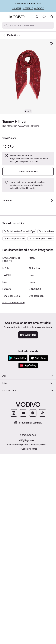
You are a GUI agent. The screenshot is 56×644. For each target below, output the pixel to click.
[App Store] (38, 494)
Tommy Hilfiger (15, 121)
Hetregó (7, 424)
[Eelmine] (4, 6)
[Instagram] (14, 548)
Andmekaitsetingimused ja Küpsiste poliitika (27, 580)
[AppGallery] (28, 501)
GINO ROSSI (35, 424)
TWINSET (8, 410)
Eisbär (32, 417)
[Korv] (51, 17)
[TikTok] (42, 548)
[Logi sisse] (37, 17)
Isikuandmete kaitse (28, 584)
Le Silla (6, 403)
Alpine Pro (34, 403)
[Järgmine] (52, 6)
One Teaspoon (36, 431)
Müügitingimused (27, 576)
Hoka (31, 410)
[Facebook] (33, 548)
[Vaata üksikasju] (52, 200)
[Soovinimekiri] (44, 17)
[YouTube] (23, 548)
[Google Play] (18, 494)
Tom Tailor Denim (11, 431)
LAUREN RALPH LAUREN (11, 395)
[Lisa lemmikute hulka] (51, 44)
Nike (5, 417)
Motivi (32, 393)
